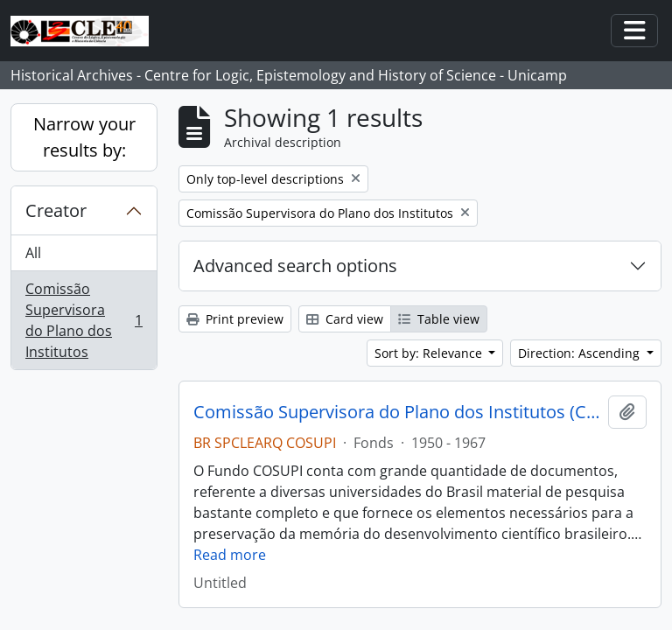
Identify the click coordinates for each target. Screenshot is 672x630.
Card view (345, 319)
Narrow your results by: (84, 137)
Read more (230, 555)
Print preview (235, 319)
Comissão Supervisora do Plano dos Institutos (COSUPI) (397, 412)
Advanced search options (295, 266)
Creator (56, 210)
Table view (439, 319)
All (33, 253)
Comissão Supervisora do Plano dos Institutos (84, 320)
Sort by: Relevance (430, 353)
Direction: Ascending (581, 353)
